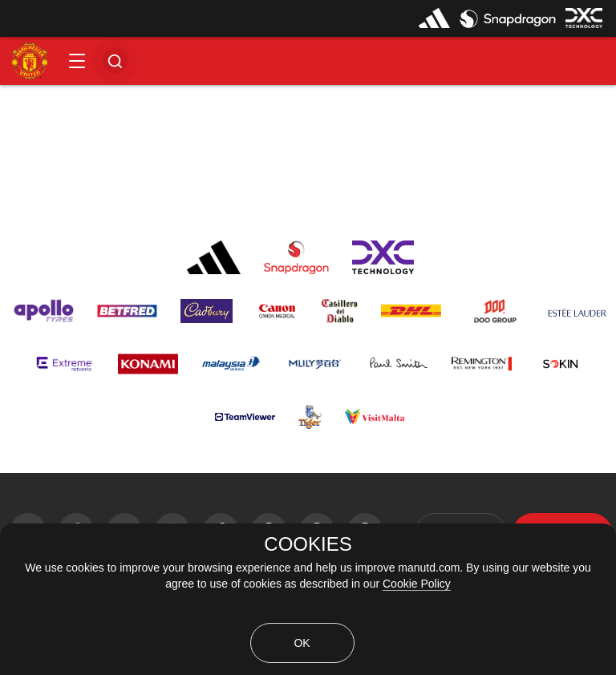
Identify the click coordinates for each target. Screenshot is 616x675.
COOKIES (308, 544)
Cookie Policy (417, 584)
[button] (77, 61)
